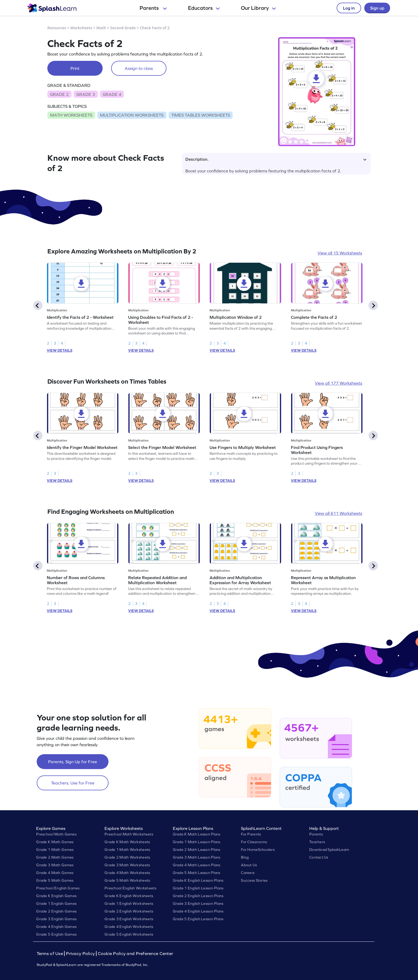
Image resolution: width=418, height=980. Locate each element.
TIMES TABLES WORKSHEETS (201, 115)
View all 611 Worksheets (338, 513)
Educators (204, 8)
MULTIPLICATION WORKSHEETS (132, 115)
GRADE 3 (86, 94)
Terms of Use (51, 954)
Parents (153, 8)
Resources (57, 28)
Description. (276, 159)
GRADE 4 (112, 94)
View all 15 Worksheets (340, 253)
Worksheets (81, 28)
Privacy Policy (80, 954)
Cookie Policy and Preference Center (136, 954)
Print (75, 68)
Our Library (258, 8)
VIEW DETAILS (60, 350)
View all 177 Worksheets (338, 383)
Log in (349, 8)
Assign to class (139, 68)
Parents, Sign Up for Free (73, 762)
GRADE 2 (59, 94)
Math (101, 28)
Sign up (377, 8)
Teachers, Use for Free (73, 783)
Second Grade (123, 28)
